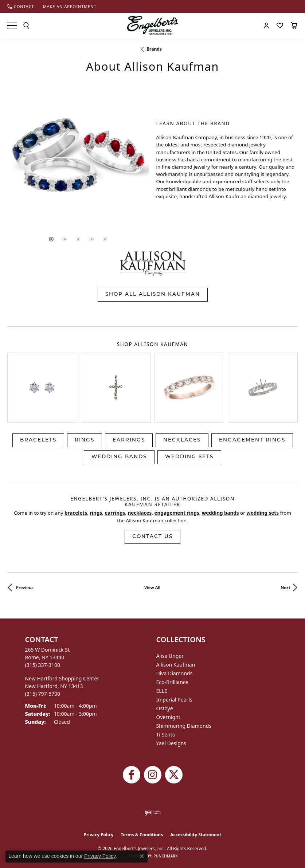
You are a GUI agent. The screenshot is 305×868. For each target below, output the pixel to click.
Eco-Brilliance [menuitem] (172, 682)
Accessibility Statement (196, 835)
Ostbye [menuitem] (165, 708)
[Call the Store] (43, 665)
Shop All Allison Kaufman (153, 294)
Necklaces (182, 440)
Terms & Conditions (142, 835)
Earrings (129, 440)
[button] (26, 25)
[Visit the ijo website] (152, 813)
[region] (78, 160)
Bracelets (38, 440)
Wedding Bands (119, 457)
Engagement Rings (252, 440)
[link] (21, 6)
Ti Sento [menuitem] (166, 735)
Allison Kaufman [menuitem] (176, 665)
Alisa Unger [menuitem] (170, 656)
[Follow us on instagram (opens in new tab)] (153, 775)
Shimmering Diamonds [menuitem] (184, 726)
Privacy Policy (99, 835)
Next (286, 587)
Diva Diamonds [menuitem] (175, 673)
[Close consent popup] (142, 856)
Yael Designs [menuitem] (171, 743)
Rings (85, 440)
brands (154, 49)
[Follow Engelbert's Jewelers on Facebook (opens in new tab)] (132, 775)
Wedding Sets (189, 457)
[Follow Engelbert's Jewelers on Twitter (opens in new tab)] (174, 775)
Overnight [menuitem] (168, 717)
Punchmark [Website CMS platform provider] (166, 856)
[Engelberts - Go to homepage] (153, 25)
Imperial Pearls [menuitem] (174, 700)
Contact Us (152, 537)
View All (152, 587)
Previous (25, 587)
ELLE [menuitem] (162, 691)
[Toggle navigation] (12, 25)
